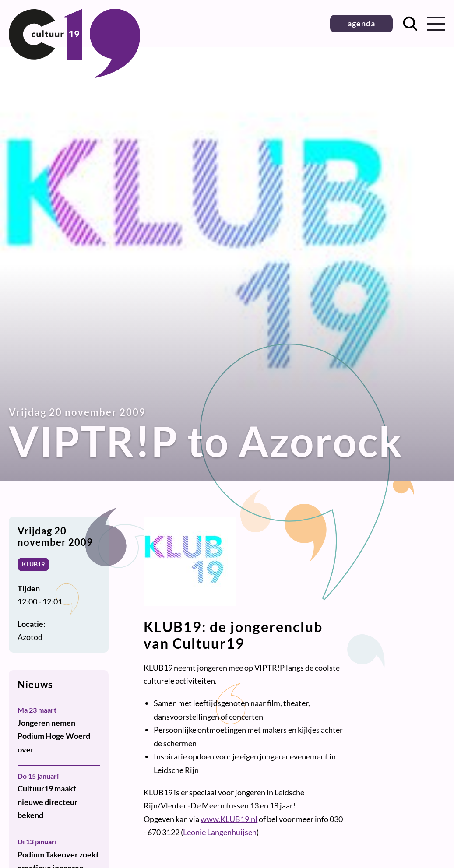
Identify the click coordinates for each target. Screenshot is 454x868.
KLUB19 (33, 564)
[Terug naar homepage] (74, 75)
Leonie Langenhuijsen (220, 832)
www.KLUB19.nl (229, 819)
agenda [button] (361, 23)
